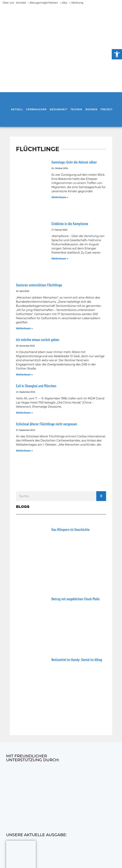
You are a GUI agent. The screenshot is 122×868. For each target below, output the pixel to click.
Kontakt (21, 3)
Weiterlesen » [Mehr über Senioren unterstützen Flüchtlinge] (24, 328)
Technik (76, 109)
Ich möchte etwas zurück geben (38, 339)
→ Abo (63, 3)
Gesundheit (58, 109)
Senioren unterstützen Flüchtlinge (39, 285)
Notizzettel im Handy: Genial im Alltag (77, 659)
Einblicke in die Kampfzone (70, 223)
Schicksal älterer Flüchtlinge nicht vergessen (46, 424)
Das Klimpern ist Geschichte (71, 529)
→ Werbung (76, 3)
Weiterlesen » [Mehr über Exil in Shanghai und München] (24, 413)
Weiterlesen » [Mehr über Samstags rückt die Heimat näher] (60, 197)
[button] (117, 54)
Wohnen (91, 109)
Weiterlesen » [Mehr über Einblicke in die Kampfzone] (60, 259)
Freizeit (107, 109)
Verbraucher (36, 109)
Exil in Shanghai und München (36, 386)
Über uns (8, 3)
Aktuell (17, 109)
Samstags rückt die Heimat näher (74, 162)
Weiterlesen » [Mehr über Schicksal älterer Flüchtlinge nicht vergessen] (24, 451)
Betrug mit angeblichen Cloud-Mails (76, 599)
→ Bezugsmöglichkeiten (43, 3)
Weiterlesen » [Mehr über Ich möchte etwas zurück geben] (24, 375)
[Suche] (101, 496)
